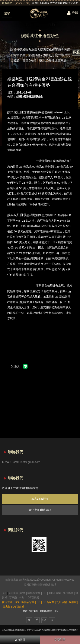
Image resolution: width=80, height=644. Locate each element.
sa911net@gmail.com (27, 462)
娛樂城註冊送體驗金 (30, 96)
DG (45, 593)
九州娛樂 (68, 593)
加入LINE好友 (40, 499)
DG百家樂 (55, 593)
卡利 (4, 593)
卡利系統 (13, 593)
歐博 (54, 585)
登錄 (73, 13)
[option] (46, 3)
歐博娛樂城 (44, 585)
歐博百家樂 (30, 585)
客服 (76, 52)
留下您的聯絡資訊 (40, 510)
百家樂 (13, 598)
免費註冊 (60, 640)
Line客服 (20, 640)
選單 (7, 13)
